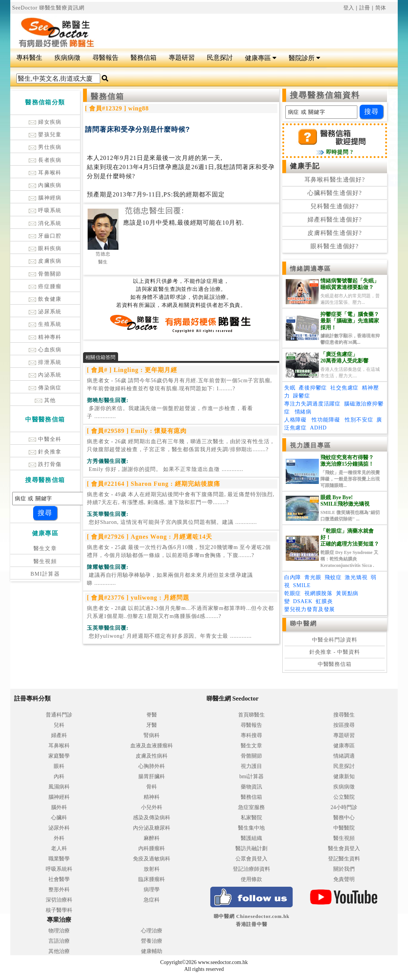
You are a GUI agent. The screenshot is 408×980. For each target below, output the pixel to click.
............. (170, 412)
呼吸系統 (45, 210)
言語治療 (59, 941)
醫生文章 (45, 548)
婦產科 (59, 735)
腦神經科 (59, 797)
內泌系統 (45, 375)
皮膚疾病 (45, 261)
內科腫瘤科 (152, 848)
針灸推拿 (45, 452)
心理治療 (152, 931)
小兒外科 (152, 807)
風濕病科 (59, 787)
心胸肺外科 (152, 766)
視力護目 (251, 766)
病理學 (152, 890)
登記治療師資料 (251, 869)
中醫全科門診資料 (335, 640)
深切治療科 (59, 900)
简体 (381, 8)
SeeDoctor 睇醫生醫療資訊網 (48, 8)
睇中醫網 (303, 623)
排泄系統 (45, 362)
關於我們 (344, 869)
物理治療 (59, 931)
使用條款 (251, 879)
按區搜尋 (344, 725)
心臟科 (59, 818)
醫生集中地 (251, 828)
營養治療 (152, 941)
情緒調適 (344, 756)
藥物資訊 (251, 787)
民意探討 (220, 58)
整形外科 (59, 890)
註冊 (365, 8)
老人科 (59, 848)
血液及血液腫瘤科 (152, 746)
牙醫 (152, 725)
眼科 (59, 766)
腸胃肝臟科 (152, 776)
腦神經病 (45, 198)
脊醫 (152, 715)
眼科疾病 (45, 248)
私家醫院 (251, 818)
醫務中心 (344, 818)
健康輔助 (152, 951)
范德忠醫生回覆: (154, 211)
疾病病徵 (67, 58)
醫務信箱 (144, 58)
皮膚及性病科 (152, 756)
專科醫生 (29, 58)
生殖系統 (45, 324)
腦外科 (59, 807)
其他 (45, 400)
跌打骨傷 (45, 464)
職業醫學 (59, 859)
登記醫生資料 (344, 859)
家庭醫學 (59, 756)
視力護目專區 (311, 445)
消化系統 (45, 223)
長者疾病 (45, 160)
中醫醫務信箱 (335, 664)
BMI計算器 (45, 574)
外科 (59, 838)
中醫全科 (45, 439)
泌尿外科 (59, 828)
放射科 (152, 869)
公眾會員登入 (251, 859)
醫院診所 (305, 58)
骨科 (152, 787)
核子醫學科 (59, 910)
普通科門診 (59, 715)
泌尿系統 (45, 312)
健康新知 (344, 776)
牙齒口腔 (45, 236)
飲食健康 (45, 299)
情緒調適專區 (311, 269)
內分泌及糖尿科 (152, 828)
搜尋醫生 (344, 715)
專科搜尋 (251, 735)
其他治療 (59, 951)
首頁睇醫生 (251, 715)
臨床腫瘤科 (152, 879)
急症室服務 (251, 807)
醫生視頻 (45, 561)
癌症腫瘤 (45, 286)
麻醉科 (152, 838)
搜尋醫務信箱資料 (325, 95)
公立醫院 (344, 797)
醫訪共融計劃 (251, 848)
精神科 (152, 797)
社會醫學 (59, 879)
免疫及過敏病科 (152, 859)
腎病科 (152, 735)
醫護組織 (251, 838)
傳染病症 (45, 388)
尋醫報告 (106, 58)
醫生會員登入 (344, 848)
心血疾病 (45, 350)
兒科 (59, 725)
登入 (349, 8)
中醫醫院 (344, 828)
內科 (59, 776)
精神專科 (45, 337)
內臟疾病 (45, 185)
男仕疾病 (45, 147)
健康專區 (261, 58)
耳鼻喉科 (45, 173)
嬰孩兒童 (45, 135)
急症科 (152, 900)
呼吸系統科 (59, 869)
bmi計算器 (251, 776)
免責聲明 (344, 879)
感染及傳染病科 (152, 818)
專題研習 (182, 58)
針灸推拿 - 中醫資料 (335, 652)
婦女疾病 (45, 122)
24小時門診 (344, 807)
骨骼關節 (45, 274)
